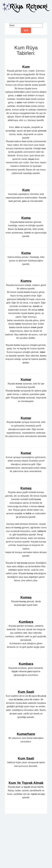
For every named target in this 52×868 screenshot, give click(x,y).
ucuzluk (18, 565)
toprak (27, 838)
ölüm (17, 127)
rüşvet (34, 846)
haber (43, 404)
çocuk (40, 379)
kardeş (20, 751)
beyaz (31, 159)
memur (41, 558)
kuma (21, 274)
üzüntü (27, 284)
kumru (27, 344)
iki (30, 747)
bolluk (29, 565)
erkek (34, 379)
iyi (17, 568)
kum (22, 78)
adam (19, 95)
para (24, 253)
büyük (15, 723)
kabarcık (42, 583)
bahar (41, 361)
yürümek (41, 117)
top (19, 614)
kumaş (38, 551)
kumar (19, 435)
